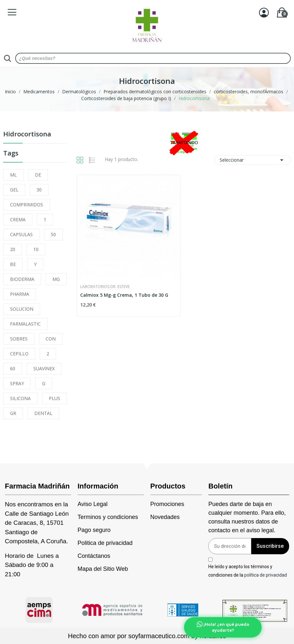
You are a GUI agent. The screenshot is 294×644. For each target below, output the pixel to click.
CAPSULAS (21, 234)
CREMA (18, 219)
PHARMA (20, 294)
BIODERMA (22, 279)
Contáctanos (94, 556)
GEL (14, 190)
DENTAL (43, 413)
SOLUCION (22, 309)
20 (13, 249)
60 (13, 368)
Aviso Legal (93, 504)
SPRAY (17, 383)
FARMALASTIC (25, 324)
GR (13, 413)
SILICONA (20, 398)
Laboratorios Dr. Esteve (105, 287)
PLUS (54, 398)
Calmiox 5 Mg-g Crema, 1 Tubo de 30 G (124, 295)
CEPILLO (19, 354)
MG (56, 279)
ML (13, 175)
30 (39, 190)
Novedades (165, 517)
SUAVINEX (44, 368)
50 (53, 234)
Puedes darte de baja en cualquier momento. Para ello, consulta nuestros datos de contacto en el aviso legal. (247, 517)
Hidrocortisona (27, 135)
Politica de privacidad (105, 543)
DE (38, 175)
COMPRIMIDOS (27, 205)
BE (13, 264)
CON (51, 339)
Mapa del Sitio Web (103, 569)
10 (36, 249)
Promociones (167, 504)
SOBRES (19, 339)
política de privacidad (266, 575)
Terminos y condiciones (108, 517)
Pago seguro (94, 530)
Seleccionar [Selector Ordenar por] (253, 160)
